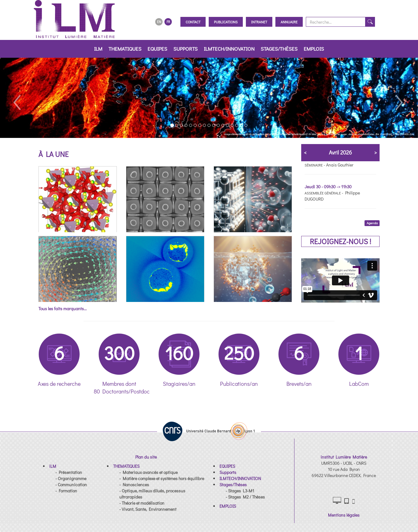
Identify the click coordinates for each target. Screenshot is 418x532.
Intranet (259, 22)
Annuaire (289, 22)
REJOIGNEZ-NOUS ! (341, 241)
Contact (193, 22)
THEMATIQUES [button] (125, 49)
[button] (17, 98)
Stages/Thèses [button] (279, 49)
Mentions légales (344, 515)
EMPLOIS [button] (314, 49)
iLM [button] (98, 49)
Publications (226, 22)
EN (159, 22)
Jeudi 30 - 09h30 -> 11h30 (328, 187)
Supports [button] (185, 49)
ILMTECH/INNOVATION (229, 49)
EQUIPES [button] (157, 49)
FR (168, 22)
